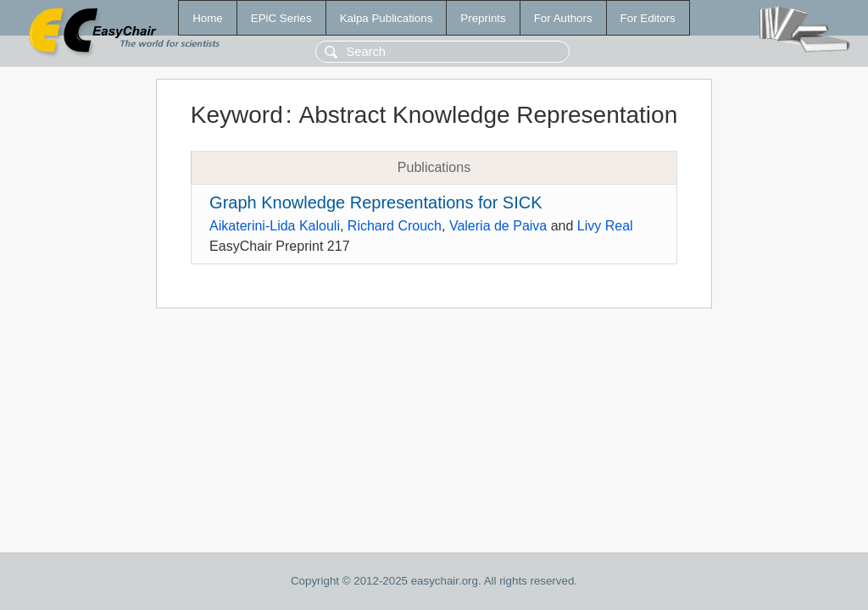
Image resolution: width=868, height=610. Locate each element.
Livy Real (605, 226)
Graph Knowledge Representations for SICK (376, 202)
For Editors (648, 18)
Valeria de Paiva (498, 226)
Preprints (483, 18)
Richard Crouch (395, 226)
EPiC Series (281, 18)
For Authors (563, 18)
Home (208, 18)
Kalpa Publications (387, 18)
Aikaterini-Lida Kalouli (275, 226)
